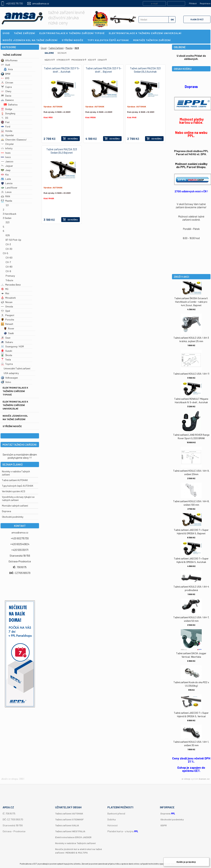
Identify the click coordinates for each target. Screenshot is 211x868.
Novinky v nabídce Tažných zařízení (75, 843)
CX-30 (9, 249)
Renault (7, 324)
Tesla (6, 359)
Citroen (7, 82)
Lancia (7, 183)
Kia (5, 174)
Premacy (10, 276)
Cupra (6, 87)
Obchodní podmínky (172, 819)
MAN (5, 196)
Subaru (7, 342)
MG (5, 289)
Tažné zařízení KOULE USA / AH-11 (191, 374)
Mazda (6, 201)
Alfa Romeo (9, 60)
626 (8, 235)
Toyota (7, 364)
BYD (5, 78)
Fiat (5, 122)
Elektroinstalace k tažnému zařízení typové (15, 391)
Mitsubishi (8, 298)
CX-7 (8, 262)
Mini (5, 293)
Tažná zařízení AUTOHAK (15, 480)
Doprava (6, 511)
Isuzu (6, 153)
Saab (9, 333)
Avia (8, 69)
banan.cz (204, 779)
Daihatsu (11, 104)
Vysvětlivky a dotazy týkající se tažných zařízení (18, 498)
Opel (5, 311)
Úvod (44, 48)
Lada (6, 179)
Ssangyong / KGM (12, 346)
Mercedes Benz (11, 285)
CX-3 (8, 244)
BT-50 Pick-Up (13, 240)
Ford (6, 126)
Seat (6, 338)
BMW (6, 74)
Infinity (7, 148)
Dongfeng (8, 113)
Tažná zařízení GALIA (67, 825)
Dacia (6, 96)
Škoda (6, 355)
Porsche (7, 320)
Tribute (9, 280)
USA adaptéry (11, 373)
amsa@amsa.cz (41, 3)
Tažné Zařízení (12, 55)
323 (8, 222)
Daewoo (7, 100)
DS (5, 118)
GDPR (164, 825)
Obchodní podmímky (13, 517)
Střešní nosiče (12, 426)
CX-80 (9, 267)
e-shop (186, 779)
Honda (7, 131)
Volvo (6, 382)
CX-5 (6, 253)
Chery (6, 91)
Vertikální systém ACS (14, 491)
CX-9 (8, 271)
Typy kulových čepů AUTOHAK (18, 486)
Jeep (6, 170)
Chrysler (7, 144)
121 (7, 205)
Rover (9, 328)
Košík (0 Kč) (197, 19)
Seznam (62, 53)
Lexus (6, 192)
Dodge (6, 109)
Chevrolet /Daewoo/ (14, 140)
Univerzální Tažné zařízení (17, 368)
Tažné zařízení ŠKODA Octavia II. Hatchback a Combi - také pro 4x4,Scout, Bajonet (191, 302)
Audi (5, 65)
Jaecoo (7, 161)
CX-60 (9, 258)
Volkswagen (9, 378)
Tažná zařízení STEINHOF (69, 819)
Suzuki (6, 351)
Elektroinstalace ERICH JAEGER (73, 837)
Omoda (7, 306)
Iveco (6, 157)
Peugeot (8, 315)
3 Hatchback (10, 214)
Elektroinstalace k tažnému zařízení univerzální (15, 405)
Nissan (7, 302)
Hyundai (7, 135)
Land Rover (9, 188)
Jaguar (7, 166)
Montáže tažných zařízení (15, 506)
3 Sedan (7, 218)
